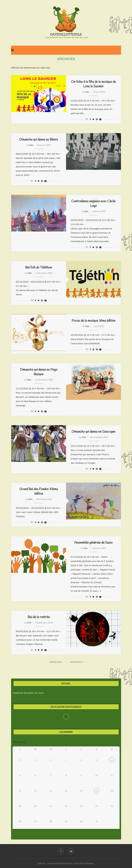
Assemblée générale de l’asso (93, 543)
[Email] (71, 851)
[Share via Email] (100, 119)
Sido (87, 92)
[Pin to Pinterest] (97, 119)
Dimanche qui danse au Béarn (39, 140)
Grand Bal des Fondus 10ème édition (39, 491)
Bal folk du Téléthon (39, 268)
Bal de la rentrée (39, 617)
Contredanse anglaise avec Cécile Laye (93, 204)
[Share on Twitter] (93, 119)
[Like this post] (87, 119)
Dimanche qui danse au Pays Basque (39, 372)
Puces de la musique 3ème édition (94, 321)
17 (97, 791)
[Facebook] (66, 717)
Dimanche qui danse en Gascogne (93, 432)
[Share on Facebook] (90, 119)
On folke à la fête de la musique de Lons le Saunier (93, 84)
